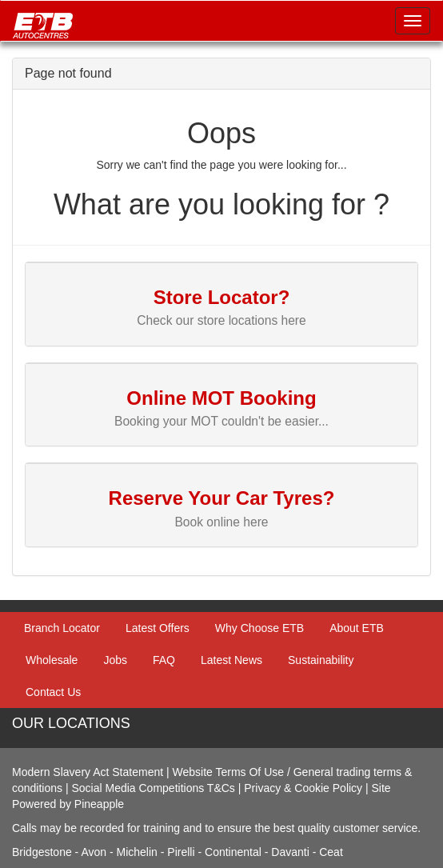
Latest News (231, 660)
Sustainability (321, 660)
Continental (235, 852)
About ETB (357, 628)
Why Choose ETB (259, 628)
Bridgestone (42, 852)
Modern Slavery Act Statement (88, 772)
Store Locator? (222, 297)
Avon (94, 852)
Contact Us (53, 692)
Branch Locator (62, 628)
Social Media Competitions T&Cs (153, 788)
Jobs (115, 660)
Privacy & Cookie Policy (303, 788)
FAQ (164, 660)
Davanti (291, 852)
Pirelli (182, 852)
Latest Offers (158, 628)
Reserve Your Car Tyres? (222, 498)
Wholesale (52, 660)
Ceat (331, 852)
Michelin (139, 852)
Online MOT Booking (221, 398)
